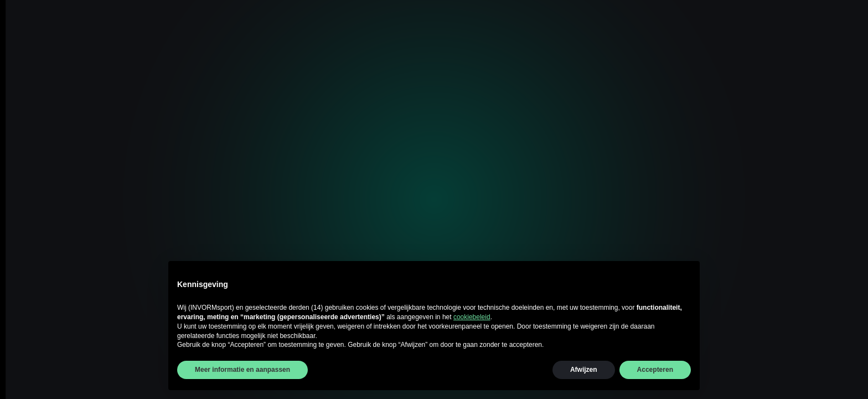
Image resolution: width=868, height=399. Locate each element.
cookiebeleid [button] (472, 317)
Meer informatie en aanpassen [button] (242, 370)
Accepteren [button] (655, 370)
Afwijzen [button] (584, 370)
